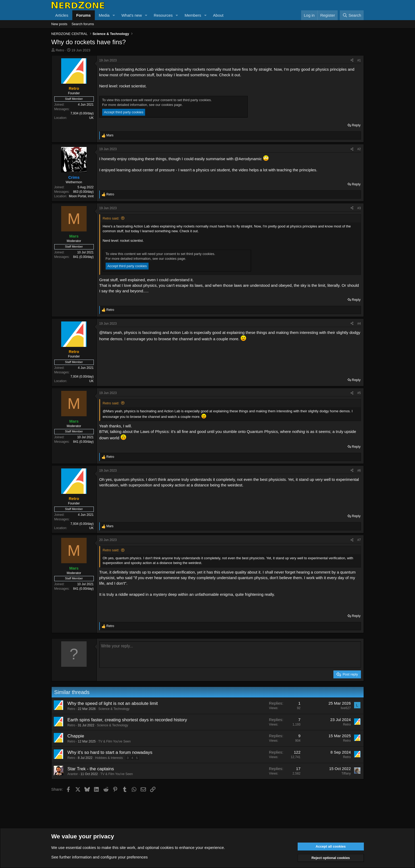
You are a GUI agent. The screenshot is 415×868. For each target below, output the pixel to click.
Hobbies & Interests (109, 758)
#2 (359, 149)
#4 (359, 324)
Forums (84, 15)
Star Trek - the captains (91, 769)
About (218, 15)
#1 (359, 60)
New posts (59, 24)
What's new (131, 15)
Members (193, 15)
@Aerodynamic (248, 159)
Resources (163, 15)
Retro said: (111, 218)
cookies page (172, 105)
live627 (346, 708)
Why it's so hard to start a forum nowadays (110, 752)
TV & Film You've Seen (114, 741)
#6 (359, 471)
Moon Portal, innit (81, 196)
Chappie (76, 736)
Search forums (83, 24)
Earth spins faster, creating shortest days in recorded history (127, 720)
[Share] (352, 61)
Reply (356, 125)
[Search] (352, 15)
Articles (62, 15)
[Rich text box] (230, 655)
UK (92, 118)
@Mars (106, 332)
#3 (359, 208)
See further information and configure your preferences (100, 857)
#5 (359, 393)
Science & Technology (114, 709)
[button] (114, 15)
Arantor (73, 774)
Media (104, 15)
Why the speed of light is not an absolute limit (113, 703)
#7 (359, 540)
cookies (89, 847)
